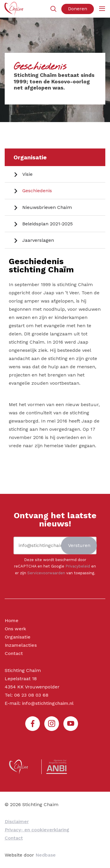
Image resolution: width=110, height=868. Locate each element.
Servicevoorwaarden (46, 573)
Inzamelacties (21, 645)
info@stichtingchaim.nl (48, 703)
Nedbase (46, 855)
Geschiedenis (37, 191)
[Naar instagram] (52, 724)
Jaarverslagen (38, 240)
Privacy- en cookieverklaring (37, 830)
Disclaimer (17, 821)
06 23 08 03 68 (31, 695)
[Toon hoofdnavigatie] (102, 9)
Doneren (78, 9)
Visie (27, 174)
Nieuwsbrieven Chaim (47, 207)
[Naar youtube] (71, 724)
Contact (14, 653)
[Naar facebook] (33, 724)
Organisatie (30, 157)
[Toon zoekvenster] (53, 9)
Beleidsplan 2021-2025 (48, 224)
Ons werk (15, 629)
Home (12, 620)
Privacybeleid (78, 566)
